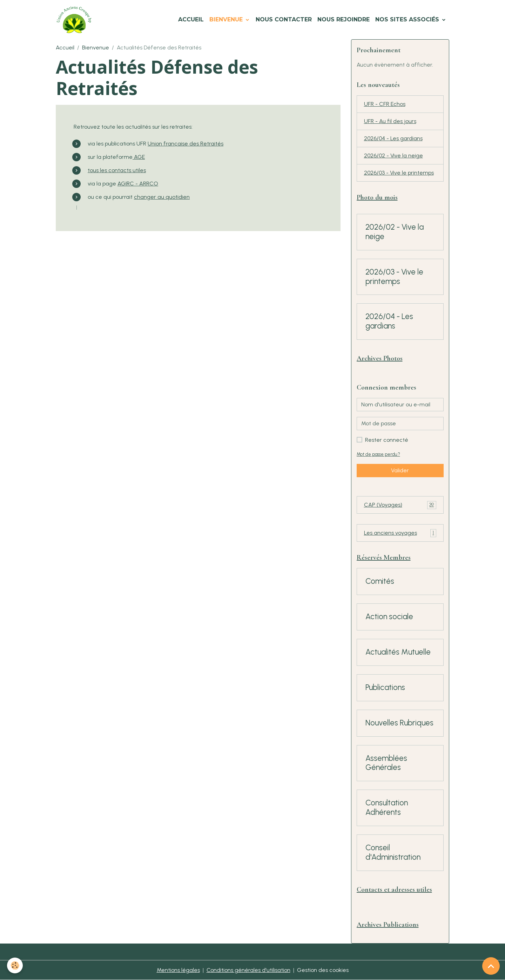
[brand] (75, 20)
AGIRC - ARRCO (138, 184)
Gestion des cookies (323, 970)
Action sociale (389, 617)
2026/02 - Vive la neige (393, 156)
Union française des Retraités (186, 144)
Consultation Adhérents (387, 808)
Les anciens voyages (400, 533)
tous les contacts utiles (117, 170)
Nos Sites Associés (408, 19)
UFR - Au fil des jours (390, 121)
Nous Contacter (284, 19)
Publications (385, 688)
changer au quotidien (162, 197)
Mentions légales (178, 970)
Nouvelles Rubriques (399, 723)
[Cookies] (15, 965)
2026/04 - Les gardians (393, 138)
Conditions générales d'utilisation (248, 970)
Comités (380, 581)
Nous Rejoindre (344, 19)
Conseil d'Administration (393, 853)
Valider (400, 470)
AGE (139, 157)
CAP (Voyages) (400, 505)
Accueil (191, 19)
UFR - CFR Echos (385, 104)
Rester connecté (387, 440)
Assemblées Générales (386, 763)
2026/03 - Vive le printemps (399, 173)
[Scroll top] (491, 966)
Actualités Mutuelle (398, 652)
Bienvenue (227, 19)
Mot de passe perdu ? (378, 454)
